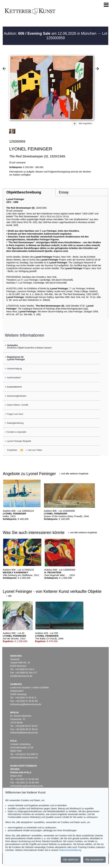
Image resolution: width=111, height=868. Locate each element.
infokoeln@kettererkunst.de (24, 758)
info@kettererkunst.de (21, 676)
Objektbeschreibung (24, 192)
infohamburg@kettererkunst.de (26, 704)
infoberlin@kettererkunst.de (24, 733)
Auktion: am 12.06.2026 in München (51, 33)
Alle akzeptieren (94, 860)
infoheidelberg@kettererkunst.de (26, 786)
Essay (64, 192)
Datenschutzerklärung (70, 850)
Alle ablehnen (71, 860)
